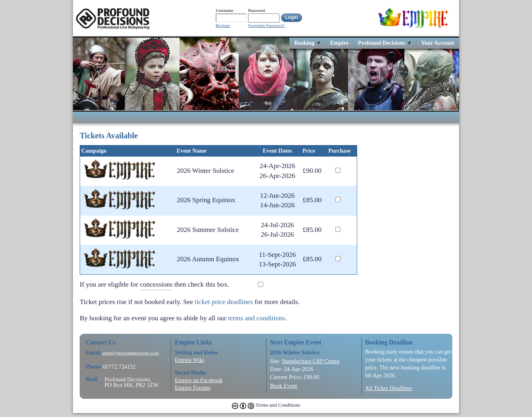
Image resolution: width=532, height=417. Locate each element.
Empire (339, 43)
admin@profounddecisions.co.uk (131, 353)
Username (225, 10)
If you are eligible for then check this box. (160, 285)
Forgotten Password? (266, 26)
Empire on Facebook (199, 380)
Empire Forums (193, 388)
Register (223, 26)
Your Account (438, 43)
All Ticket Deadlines (389, 388)
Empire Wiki (189, 360)
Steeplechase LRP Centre (311, 361)
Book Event (283, 386)
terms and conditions (256, 318)
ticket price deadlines (224, 302)
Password (256, 10)
